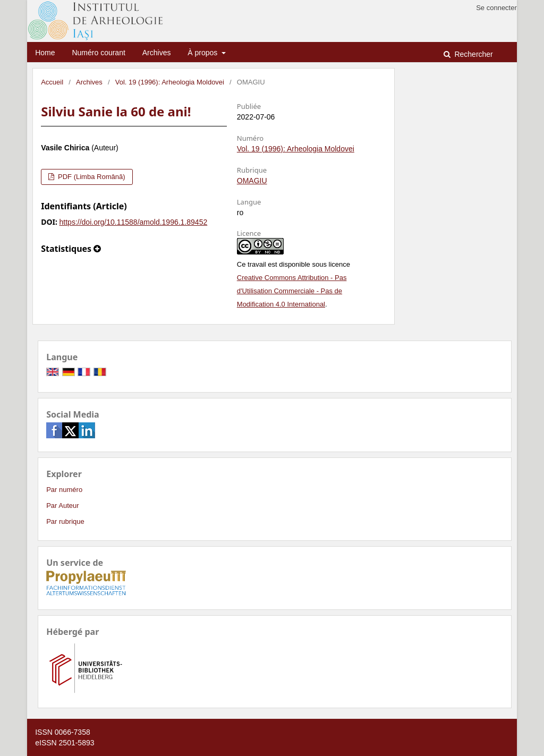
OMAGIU (252, 181)
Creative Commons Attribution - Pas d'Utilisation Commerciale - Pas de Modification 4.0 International (292, 291)
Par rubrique (65, 521)
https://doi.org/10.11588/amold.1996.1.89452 (134, 222)
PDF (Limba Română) (90, 177)
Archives (157, 53)
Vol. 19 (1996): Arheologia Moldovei (170, 82)
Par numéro (64, 490)
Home (45, 53)
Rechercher (473, 54)
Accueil (52, 82)
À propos (203, 53)
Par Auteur (62, 506)
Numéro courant (98, 53)
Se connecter (496, 8)
